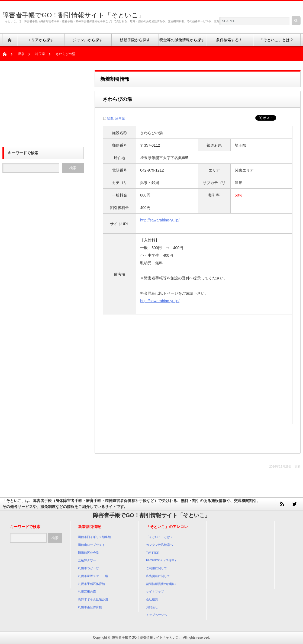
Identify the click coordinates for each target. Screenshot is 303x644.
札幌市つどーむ (88, 568)
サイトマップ (155, 591)
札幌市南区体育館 (90, 607)
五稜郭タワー (87, 560)
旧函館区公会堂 (88, 553)
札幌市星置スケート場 (93, 576)
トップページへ (157, 615)
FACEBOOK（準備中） (162, 560)
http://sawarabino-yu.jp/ (160, 220)
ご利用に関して (157, 568)
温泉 (21, 54)
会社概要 (152, 599)
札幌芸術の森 (87, 591)
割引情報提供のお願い (161, 584)
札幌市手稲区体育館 (91, 584)
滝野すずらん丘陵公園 (93, 599)
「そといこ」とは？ (159, 537)
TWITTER (153, 553)
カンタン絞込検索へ (159, 545)
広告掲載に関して (158, 576)
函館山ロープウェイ (91, 545)
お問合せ (152, 607)
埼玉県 (40, 54)
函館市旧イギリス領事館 (94, 537)
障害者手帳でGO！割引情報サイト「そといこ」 (74, 15)
